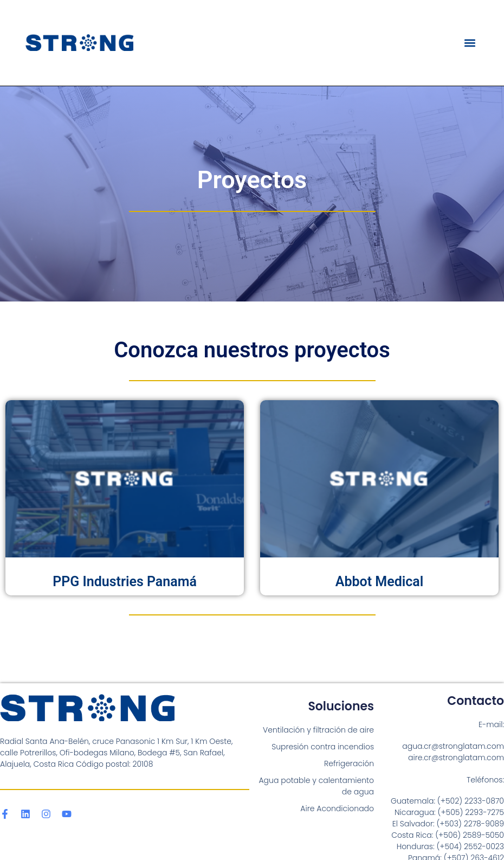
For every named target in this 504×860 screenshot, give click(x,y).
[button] (470, 43)
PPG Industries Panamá (125, 582)
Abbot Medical (379, 582)
